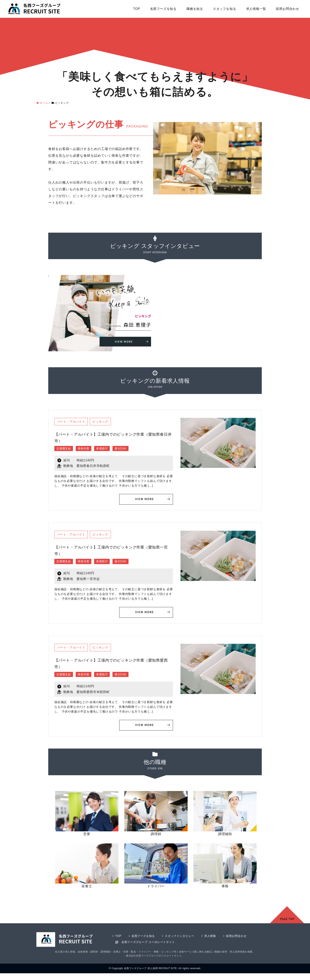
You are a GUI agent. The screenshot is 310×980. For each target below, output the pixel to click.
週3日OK (127, 449)
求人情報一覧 (256, 9)
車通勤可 (107, 449)
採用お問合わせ (287, 9)
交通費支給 (65, 449)
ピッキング (104, 422)
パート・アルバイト (72, 422)
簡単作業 (87, 449)
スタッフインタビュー (182, 938)
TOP (137, 9)
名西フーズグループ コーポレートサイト (150, 944)
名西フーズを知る (163, 9)
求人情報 (214, 938)
